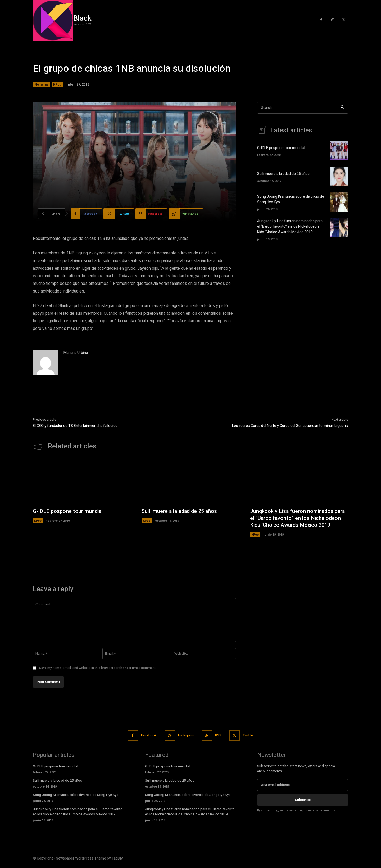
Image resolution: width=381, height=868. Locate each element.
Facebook (149, 735)
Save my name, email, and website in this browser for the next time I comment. (98, 668)
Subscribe (303, 800)
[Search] (343, 108)
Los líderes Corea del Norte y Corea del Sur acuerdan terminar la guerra (290, 426)
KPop (57, 84)
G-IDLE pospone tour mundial (281, 148)
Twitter (248, 735)
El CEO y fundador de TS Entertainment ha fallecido (75, 426)
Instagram (186, 735)
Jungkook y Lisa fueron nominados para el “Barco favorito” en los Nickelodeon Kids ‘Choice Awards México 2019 (290, 226)
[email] (303, 785)
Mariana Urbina (76, 353)
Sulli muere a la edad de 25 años (283, 174)
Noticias (42, 84)
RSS (218, 735)
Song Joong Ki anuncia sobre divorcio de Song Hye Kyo (76, 795)
